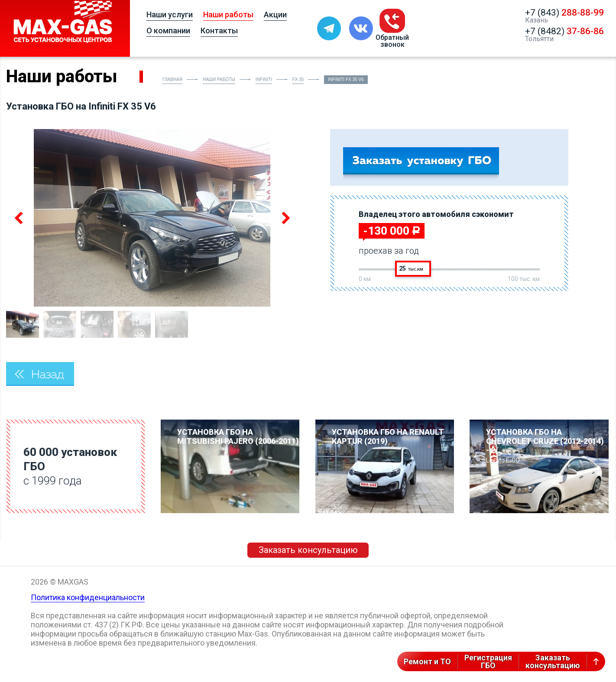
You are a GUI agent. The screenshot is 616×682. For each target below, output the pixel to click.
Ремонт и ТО (427, 661)
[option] (152, 218)
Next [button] (284, 218)
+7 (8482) (564, 31)
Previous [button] (19, 218)
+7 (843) (564, 13)
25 (411, 268)
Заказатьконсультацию (553, 661)
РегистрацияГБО (488, 661)
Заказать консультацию (308, 550)
